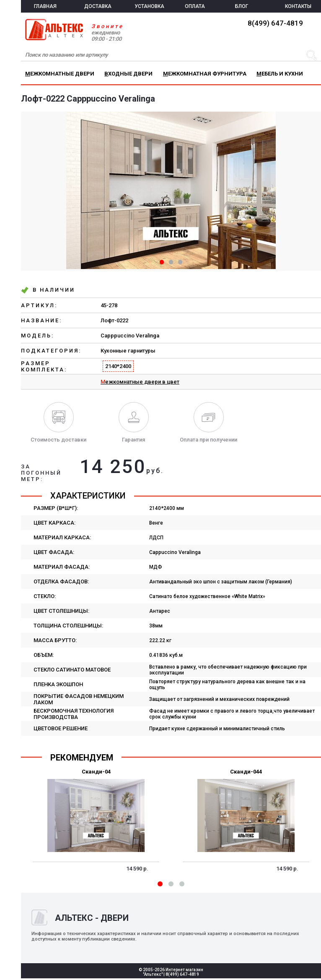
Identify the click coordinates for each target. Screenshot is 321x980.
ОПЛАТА (195, 6)
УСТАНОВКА (149, 6)
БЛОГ (242, 6)
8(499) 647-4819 (275, 23)
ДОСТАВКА (98, 6)
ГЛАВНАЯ (45, 6)
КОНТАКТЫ (298, 6)
